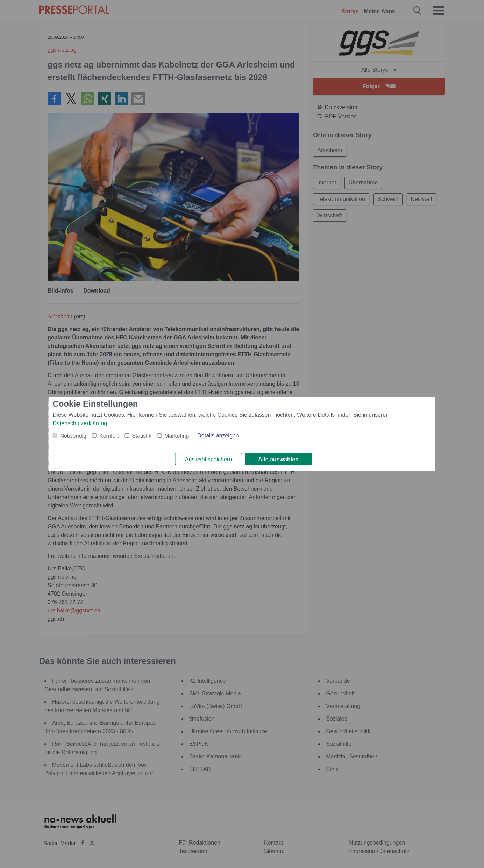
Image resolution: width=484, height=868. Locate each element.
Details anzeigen (218, 435)
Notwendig (73, 435)
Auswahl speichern (208, 459)
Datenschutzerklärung (80, 423)
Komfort (109, 435)
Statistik (142, 435)
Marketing (177, 435)
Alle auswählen (278, 459)
